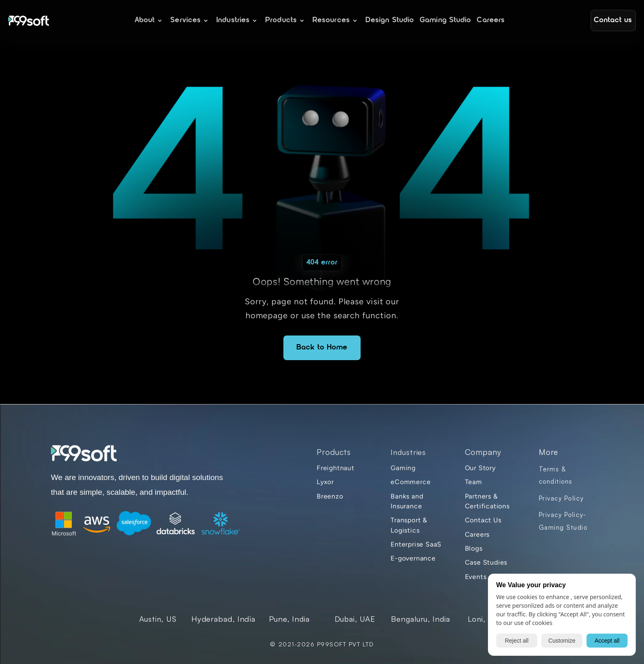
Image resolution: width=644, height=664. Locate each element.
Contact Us (483, 521)
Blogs (474, 550)
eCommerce (411, 483)
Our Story (480, 469)
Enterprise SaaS (416, 546)
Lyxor (325, 483)
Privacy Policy (561, 500)
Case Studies (486, 564)
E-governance (413, 559)
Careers (477, 535)
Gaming (403, 469)
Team (474, 483)
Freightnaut (336, 469)
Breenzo (330, 497)
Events (476, 578)
